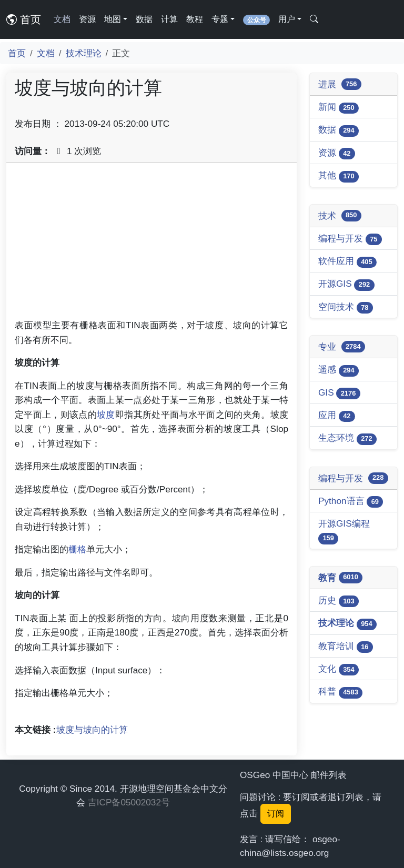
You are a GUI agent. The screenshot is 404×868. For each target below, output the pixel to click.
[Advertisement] (151, 245)
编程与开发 (350, 239)
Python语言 (351, 502)
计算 (169, 19)
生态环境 (347, 438)
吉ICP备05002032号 (129, 802)
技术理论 (84, 53)
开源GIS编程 (344, 531)
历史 (339, 601)
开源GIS (346, 284)
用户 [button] (287, 19)
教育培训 (346, 647)
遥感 (339, 370)
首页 (24, 19)
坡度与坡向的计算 (92, 730)
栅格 (77, 549)
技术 (340, 216)
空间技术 (346, 307)
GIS (339, 393)
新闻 (339, 108)
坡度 (106, 415)
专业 (342, 347)
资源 (87, 19)
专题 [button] (220, 19)
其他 (339, 176)
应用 (337, 416)
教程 (195, 19)
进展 (340, 84)
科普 (340, 692)
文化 (339, 669)
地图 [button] (113, 19)
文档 (62, 19)
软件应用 (347, 262)
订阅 (276, 814)
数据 (144, 19)
